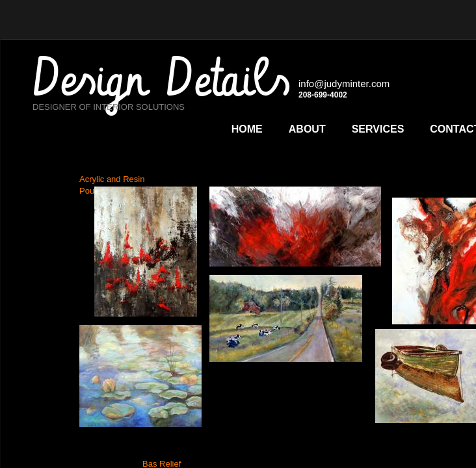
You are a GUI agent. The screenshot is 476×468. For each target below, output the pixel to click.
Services (378, 129)
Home (247, 129)
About (307, 129)
